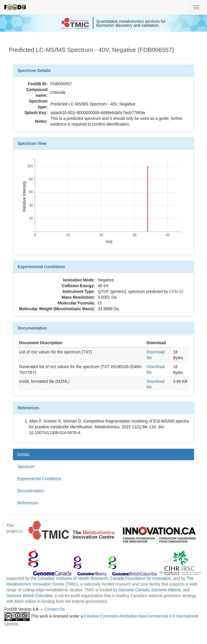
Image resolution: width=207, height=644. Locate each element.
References (28, 503)
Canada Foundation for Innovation (141, 578)
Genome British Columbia (29, 596)
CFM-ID (176, 291)
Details (23, 454)
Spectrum (26, 467)
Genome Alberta (166, 590)
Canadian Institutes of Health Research (73, 578)
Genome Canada (134, 590)
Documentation (31, 491)
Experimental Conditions (39, 479)
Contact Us (54, 609)
